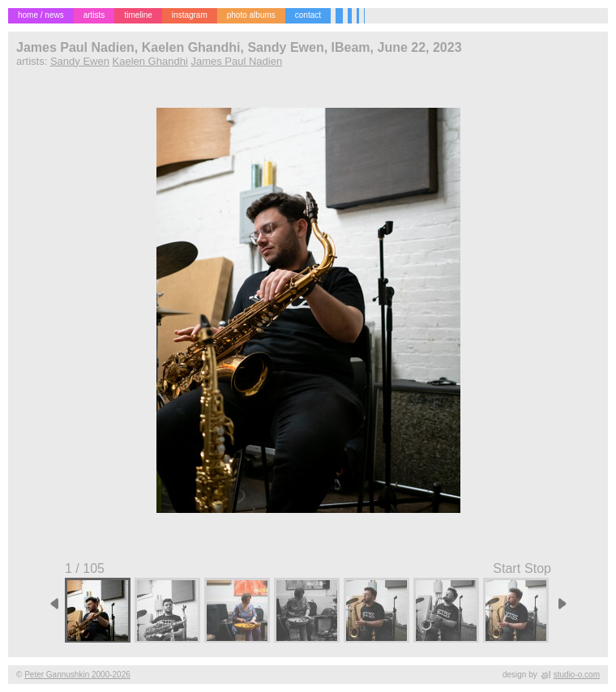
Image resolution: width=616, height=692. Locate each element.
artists (94, 15)
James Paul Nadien (236, 61)
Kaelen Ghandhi (150, 61)
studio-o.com (577, 675)
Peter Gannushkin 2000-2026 (77, 675)
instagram (190, 15)
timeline (138, 15)
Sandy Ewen (80, 61)
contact (308, 15)
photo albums (251, 15)
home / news (41, 15)
